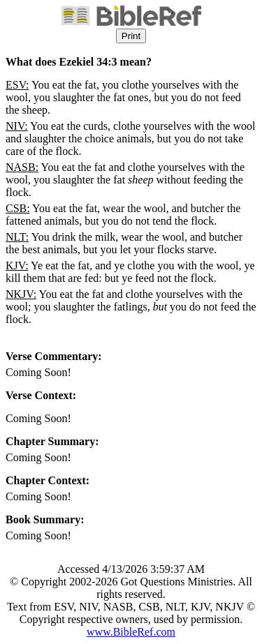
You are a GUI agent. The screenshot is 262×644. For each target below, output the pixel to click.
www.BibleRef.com (131, 632)
